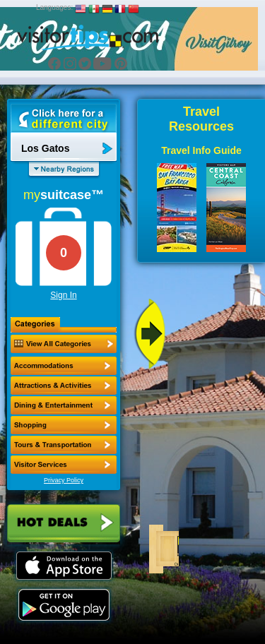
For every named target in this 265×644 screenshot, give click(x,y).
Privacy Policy (64, 480)
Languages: (54, 7)
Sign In (63, 295)
